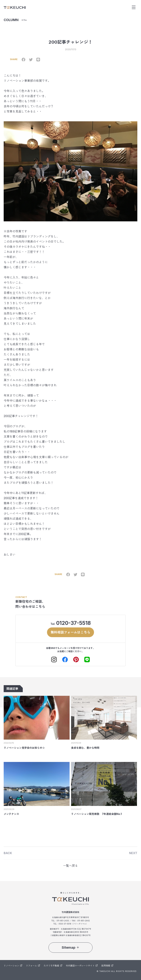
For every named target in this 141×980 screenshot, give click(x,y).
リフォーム (33, 966)
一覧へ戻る (70, 866)
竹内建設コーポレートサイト (82, 966)
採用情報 (107, 966)
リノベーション (13, 966)
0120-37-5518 (73, 623)
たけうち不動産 (53, 966)
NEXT (133, 853)
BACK (8, 853)
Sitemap (71, 947)
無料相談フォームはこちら (70, 632)
